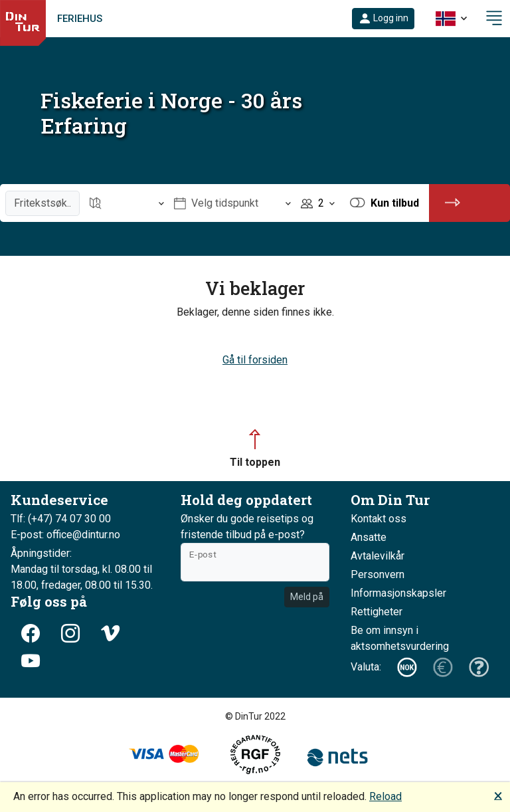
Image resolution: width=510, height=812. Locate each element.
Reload (385, 796)
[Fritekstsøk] (42, 203)
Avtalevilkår (378, 556)
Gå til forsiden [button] (255, 360)
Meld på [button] (307, 597)
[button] (383, 19)
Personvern (378, 574)
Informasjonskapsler (398, 593)
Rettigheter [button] (377, 612)
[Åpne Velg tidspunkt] (232, 203)
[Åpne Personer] (318, 203)
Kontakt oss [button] (379, 519)
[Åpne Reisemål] (127, 203)
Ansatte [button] (369, 537)
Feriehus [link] (80, 19)
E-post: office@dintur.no (65, 535)
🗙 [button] (498, 795)
